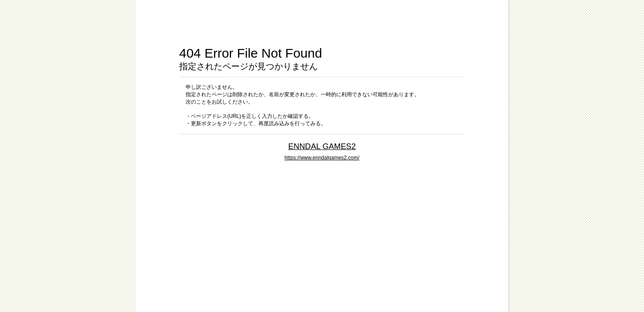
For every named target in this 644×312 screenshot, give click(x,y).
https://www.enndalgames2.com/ (322, 158)
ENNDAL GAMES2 (322, 146)
